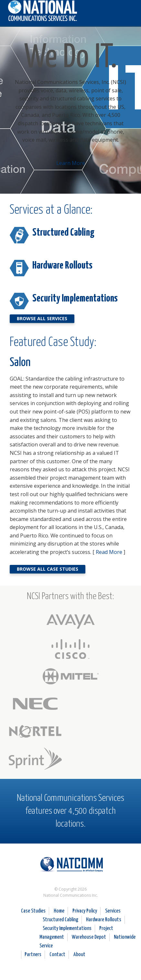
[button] (128, 10)
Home (59, 911)
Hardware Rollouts (62, 266)
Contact (57, 955)
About (79, 955)
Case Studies (33, 911)
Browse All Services (42, 318)
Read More (109, 552)
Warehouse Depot (89, 937)
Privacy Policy (85, 911)
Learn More (71, 163)
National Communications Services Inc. (70, 867)
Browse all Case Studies (48, 569)
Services (113, 911)
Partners (33, 955)
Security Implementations (75, 299)
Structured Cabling (63, 233)
